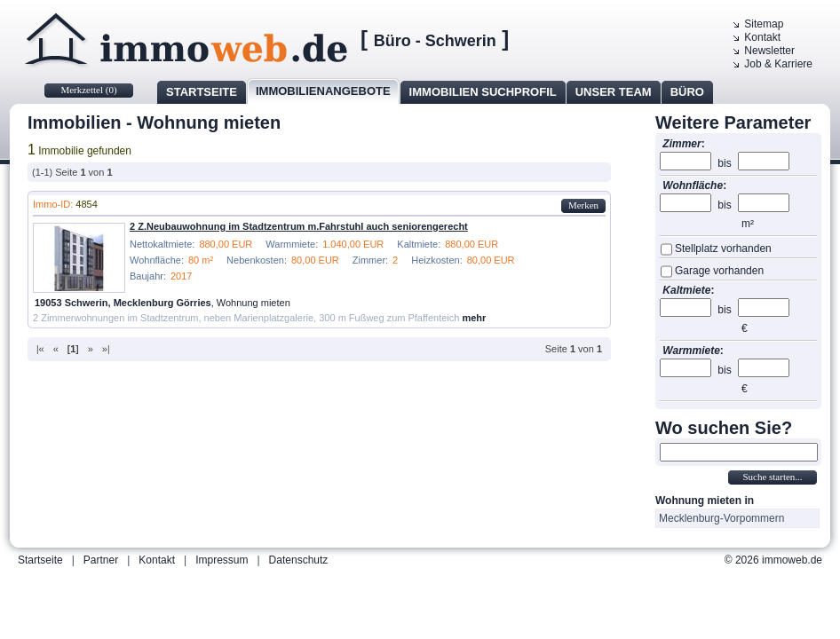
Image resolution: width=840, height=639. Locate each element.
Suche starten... (772, 477)
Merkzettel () (88, 90)
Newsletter (769, 51)
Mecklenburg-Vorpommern (721, 518)
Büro (687, 92)
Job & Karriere (778, 64)
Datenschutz (299, 560)
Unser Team (614, 92)
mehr (474, 318)
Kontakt (762, 37)
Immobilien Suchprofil (483, 92)
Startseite (202, 92)
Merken (583, 205)
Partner (101, 560)
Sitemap (764, 24)
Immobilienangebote (323, 91)
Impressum (222, 560)
